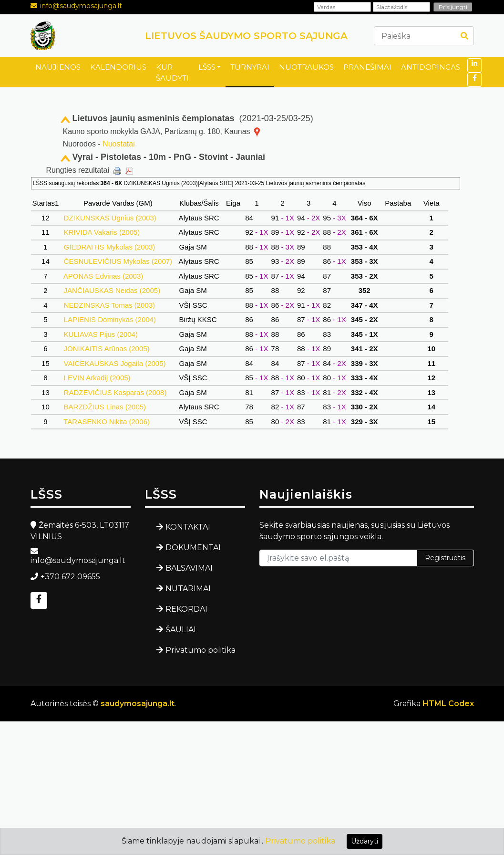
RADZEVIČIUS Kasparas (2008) (115, 392)
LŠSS (207, 67)
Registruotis (445, 558)
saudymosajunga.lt (138, 704)
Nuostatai (119, 144)
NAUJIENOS (58, 67)
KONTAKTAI (188, 527)
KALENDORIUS (118, 67)
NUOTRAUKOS (306, 67)
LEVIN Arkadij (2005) (97, 378)
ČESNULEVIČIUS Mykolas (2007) (118, 261)
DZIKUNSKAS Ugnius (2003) (110, 218)
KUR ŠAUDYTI (172, 73)
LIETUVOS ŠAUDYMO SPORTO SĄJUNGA (246, 36)
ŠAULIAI (181, 630)
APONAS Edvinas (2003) (103, 276)
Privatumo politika (201, 650)
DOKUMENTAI (193, 547)
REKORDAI (186, 609)
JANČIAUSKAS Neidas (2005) (112, 290)
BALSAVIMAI (189, 568)
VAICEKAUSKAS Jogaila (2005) (114, 363)
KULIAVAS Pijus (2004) (101, 334)
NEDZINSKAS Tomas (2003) (109, 305)
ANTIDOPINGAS (431, 67)
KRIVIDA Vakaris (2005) (102, 232)
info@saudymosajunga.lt (81, 6)
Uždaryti (365, 841)
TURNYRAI (250, 67)
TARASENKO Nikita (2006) (107, 422)
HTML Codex (448, 704)
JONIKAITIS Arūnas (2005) (106, 349)
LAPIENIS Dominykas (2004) (110, 319)
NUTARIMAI (188, 589)
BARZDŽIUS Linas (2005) (105, 407)
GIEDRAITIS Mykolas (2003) (109, 247)
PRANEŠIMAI (367, 67)
